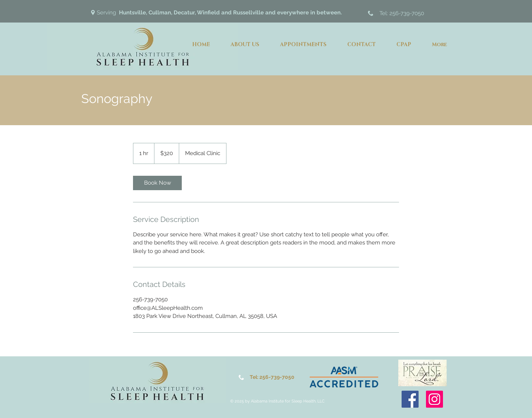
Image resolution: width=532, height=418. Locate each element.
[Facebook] (410, 399)
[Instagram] (434, 399)
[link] (157, 183)
